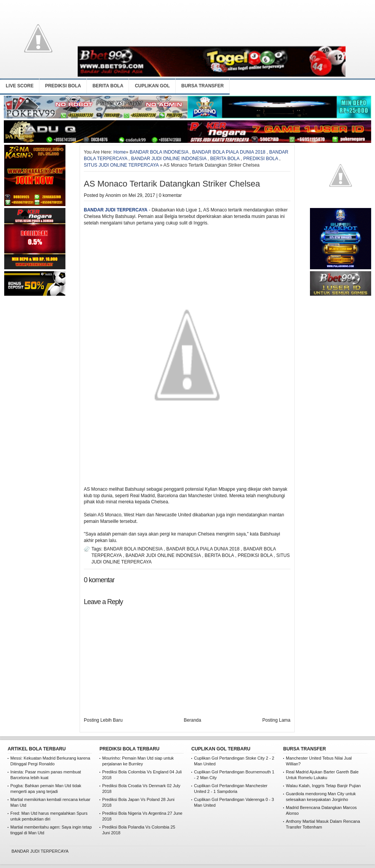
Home (120, 152)
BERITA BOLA (108, 86)
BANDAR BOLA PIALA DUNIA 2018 (229, 152)
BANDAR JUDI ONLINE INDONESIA (169, 159)
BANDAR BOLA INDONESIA (159, 152)
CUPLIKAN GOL (152, 86)
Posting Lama (276, 720)
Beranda (192, 720)
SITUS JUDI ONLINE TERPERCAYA (121, 165)
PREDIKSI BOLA (63, 86)
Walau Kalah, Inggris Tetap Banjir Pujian (323, 786)
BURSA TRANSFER (203, 86)
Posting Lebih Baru (103, 720)
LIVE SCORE (20, 86)
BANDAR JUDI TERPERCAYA (116, 210)
